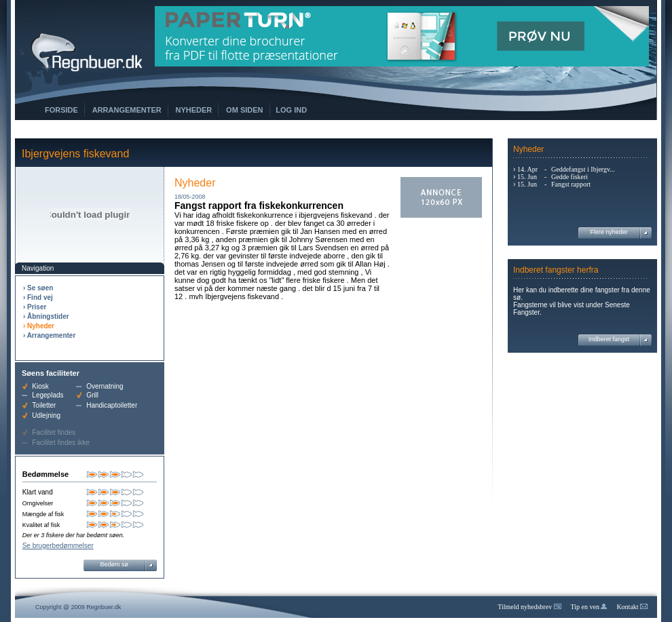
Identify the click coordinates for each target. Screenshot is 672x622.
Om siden (244, 110)
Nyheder (194, 110)
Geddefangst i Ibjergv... (583, 169)
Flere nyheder (609, 232)
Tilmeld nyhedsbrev (529, 607)
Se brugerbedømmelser (58, 546)
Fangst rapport (571, 184)
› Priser (35, 307)
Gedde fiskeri (570, 177)
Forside (61, 110)
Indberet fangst (609, 339)
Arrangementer (127, 110)
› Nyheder (39, 326)
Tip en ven (589, 607)
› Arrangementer (49, 335)
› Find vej (38, 297)
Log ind (291, 110)
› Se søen (38, 288)
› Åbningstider (46, 316)
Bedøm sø (115, 564)
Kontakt (632, 607)
